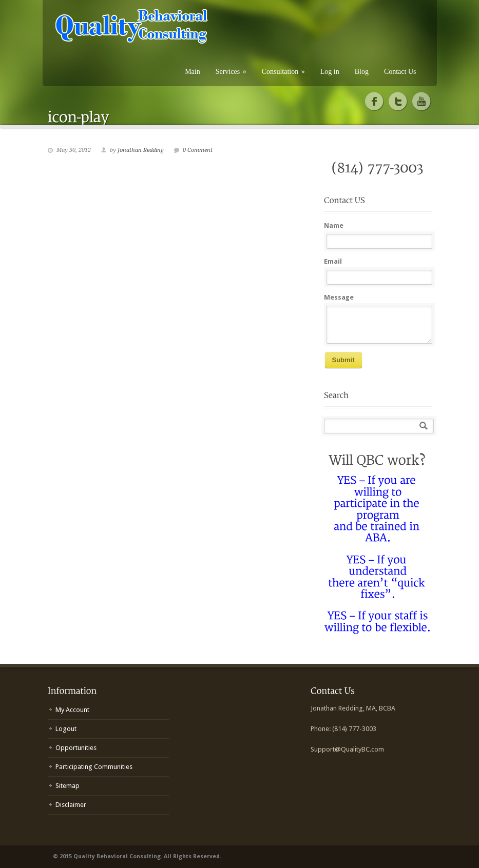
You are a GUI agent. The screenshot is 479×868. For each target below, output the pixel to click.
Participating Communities (94, 767)
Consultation (283, 72)
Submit (343, 360)
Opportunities (76, 748)
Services (231, 72)
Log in (330, 72)
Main (193, 72)
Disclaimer (71, 805)
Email (333, 261)
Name (334, 225)
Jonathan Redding (141, 150)
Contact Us (400, 72)
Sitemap (68, 786)
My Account (72, 710)
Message (339, 297)
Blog (362, 72)
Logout (66, 729)
